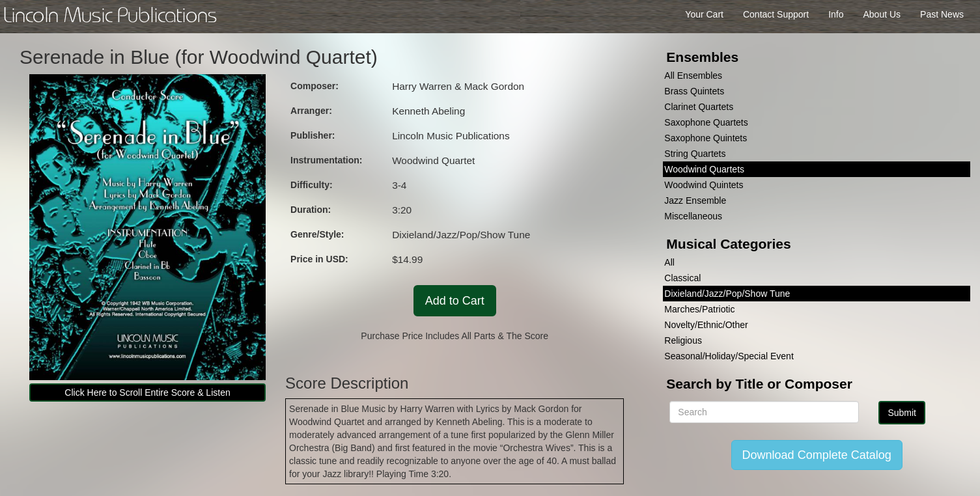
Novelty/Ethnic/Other (706, 325)
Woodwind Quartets (704, 169)
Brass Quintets (694, 91)
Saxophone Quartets (706, 122)
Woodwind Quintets (704, 185)
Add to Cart (455, 301)
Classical (682, 278)
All (669, 262)
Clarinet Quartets (699, 107)
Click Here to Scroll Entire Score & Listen (147, 393)
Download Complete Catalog (817, 455)
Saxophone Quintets (706, 138)
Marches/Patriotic (699, 309)
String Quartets (695, 154)
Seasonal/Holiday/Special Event (729, 356)
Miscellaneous (693, 216)
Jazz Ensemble (695, 200)
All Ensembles (693, 76)
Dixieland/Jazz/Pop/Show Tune (727, 294)
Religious (683, 340)
